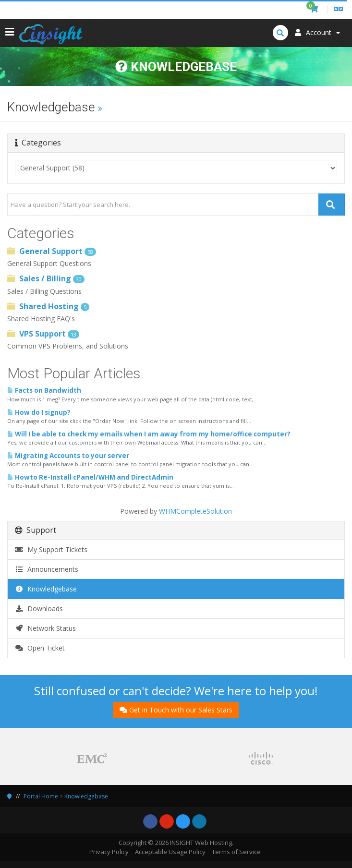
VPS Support (43, 334)
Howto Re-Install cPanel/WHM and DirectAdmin (90, 477)
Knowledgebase (46, 589)
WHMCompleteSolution (195, 511)
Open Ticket (40, 648)
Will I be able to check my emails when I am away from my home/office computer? (149, 434)
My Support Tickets (51, 549)
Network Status (45, 628)
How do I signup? (39, 412)
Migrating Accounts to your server (68, 456)
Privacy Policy (109, 852)
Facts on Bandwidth (44, 390)
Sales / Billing (46, 278)
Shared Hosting (48, 306)
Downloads (39, 609)
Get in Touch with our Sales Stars (176, 710)
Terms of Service (236, 852)
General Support (52, 251)
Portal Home (41, 796)
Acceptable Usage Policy (170, 852)
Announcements (47, 569)
